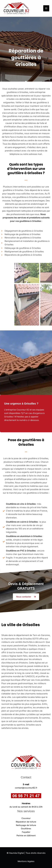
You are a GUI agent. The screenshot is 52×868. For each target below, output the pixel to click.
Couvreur (26, 818)
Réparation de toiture (26, 822)
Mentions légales (26, 861)
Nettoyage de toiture (26, 825)
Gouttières (26, 829)
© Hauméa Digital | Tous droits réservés (26, 853)
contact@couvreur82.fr (26, 788)
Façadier (26, 832)
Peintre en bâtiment (26, 836)
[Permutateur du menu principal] (46, 8)
